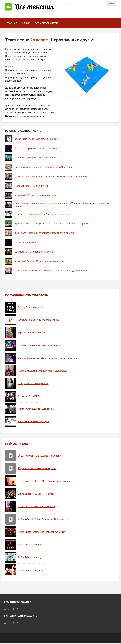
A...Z (7, 609)
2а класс (39, 40)
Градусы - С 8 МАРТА (29, 396)
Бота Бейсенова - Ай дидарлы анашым (39, 320)
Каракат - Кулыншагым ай (32, 333)
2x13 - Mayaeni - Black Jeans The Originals (40, 456)
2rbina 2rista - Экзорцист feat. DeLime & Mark (42, 532)
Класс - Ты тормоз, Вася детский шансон (36, 139)
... (11, 609)
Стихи (26, 23)
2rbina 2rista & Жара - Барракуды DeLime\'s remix (44, 519)
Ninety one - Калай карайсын (33, 383)
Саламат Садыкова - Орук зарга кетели (39, 345)
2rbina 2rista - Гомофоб (30, 544)
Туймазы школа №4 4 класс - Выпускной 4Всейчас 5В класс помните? (52, 176)
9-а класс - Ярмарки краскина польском (36, 148)
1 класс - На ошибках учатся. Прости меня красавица (43, 214)
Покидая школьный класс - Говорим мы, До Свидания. (43, 167)
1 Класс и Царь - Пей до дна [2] (31, 186)
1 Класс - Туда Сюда (25, 242)
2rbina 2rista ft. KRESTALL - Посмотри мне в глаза (44, 481)
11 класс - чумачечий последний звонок (36, 158)
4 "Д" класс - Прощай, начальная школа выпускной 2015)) (45, 233)
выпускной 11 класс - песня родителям (35, 195)
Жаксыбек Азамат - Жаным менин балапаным (42, 371)
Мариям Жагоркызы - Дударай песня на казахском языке (48, 358)
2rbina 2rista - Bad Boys (30, 570)
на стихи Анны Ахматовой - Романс (37, 506)
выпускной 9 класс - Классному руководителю (39, 261)
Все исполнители (46, 23)
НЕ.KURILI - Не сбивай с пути (33, 421)
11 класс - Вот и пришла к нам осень (34, 252)
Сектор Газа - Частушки (30, 307)
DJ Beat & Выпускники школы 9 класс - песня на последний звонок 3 (51, 270)
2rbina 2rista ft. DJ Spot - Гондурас (36, 494)
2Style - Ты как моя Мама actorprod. (37, 468)
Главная (12, 23)
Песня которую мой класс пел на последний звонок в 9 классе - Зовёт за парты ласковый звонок (62, 205)
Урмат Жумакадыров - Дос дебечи (36, 409)
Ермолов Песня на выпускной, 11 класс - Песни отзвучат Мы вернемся (52, 223)
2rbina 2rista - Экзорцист (31, 557)
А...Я (15, 609)
